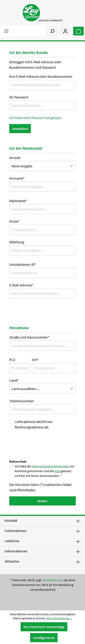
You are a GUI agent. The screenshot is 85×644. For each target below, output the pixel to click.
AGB (57, 471)
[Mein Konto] (65, 31)
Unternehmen (16, 531)
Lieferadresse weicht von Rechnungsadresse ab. (34, 424)
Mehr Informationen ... (59, 618)
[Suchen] (52, 31)
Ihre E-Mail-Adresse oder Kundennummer (41, 76)
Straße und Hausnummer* (29, 337)
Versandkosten (53, 580)
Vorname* (17, 178)
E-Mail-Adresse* (21, 285)
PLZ (12, 360)
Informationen (16, 551)
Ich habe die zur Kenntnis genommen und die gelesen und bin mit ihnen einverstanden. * (45, 471)
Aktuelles (12, 561)
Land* (14, 380)
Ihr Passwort (19, 97)
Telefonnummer (22, 401)
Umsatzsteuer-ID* (23, 264)
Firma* (14, 221)
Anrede (15, 158)
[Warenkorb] (78, 31)
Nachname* (18, 201)
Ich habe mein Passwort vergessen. (36, 118)
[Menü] (6, 31)
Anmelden (20, 129)
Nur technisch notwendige (44, 627)
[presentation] (44, 449)
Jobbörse (12, 541)
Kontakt (11, 520)
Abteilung (17, 242)
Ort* (35, 360)
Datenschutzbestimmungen (51, 466)
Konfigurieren (44, 638)
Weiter (42, 501)
